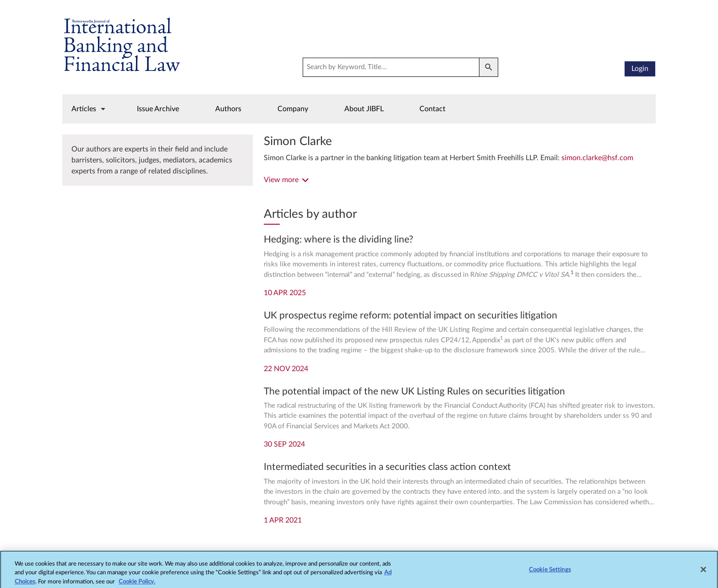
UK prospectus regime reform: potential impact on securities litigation (411, 316)
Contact (432, 109)
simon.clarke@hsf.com (597, 158)
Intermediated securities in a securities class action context (387, 467)
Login (640, 69)
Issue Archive (158, 109)
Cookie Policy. (137, 584)
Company (293, 109)
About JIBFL (364, 109)
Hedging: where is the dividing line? (338, 240)
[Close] (703, 572)
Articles (84, 109)
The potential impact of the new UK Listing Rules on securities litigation (414, 391)
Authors (228, 109)
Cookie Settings (550, 572)
